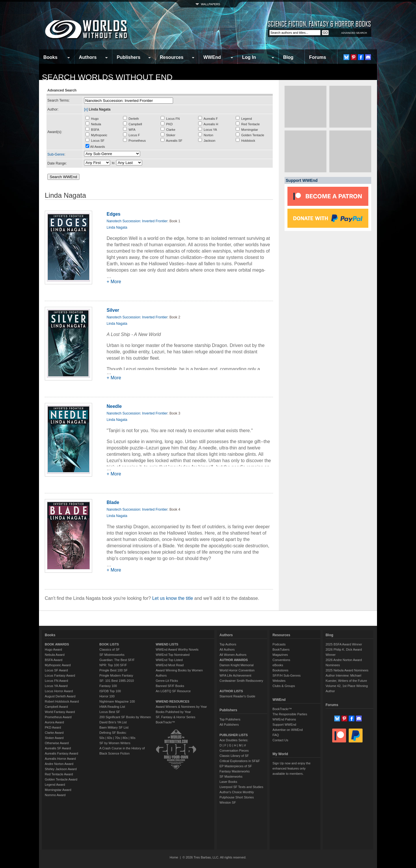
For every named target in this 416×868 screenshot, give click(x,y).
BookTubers (281, 649)
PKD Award (53, 727)
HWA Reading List (112, 707)
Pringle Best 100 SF (114, 670)
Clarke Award (54, 733)
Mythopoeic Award (58, 665)
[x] (86, 109)
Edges (114, 214)
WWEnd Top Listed (169, 660)
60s (110, 738)
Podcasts (279, 644)
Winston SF (228, 802)
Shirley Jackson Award (61, 769)
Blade (113, 502)
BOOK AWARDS (57, 644)
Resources (172, 57)
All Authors (227, 649)
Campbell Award (56, 707)
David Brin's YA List (113, 722)
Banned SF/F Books (170, 686)
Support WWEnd (284, 725)
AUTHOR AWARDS (234, 660)
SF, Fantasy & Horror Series (175, 717)
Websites (279, 681)
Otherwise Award (57, 743)
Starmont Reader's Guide (237, 696)
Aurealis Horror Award (60, 759)
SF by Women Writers (115, 743)
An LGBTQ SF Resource (173, 691)
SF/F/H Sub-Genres (286, 675)
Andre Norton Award (59, 764)
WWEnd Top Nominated (173, 655)
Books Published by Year (173, 712)
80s (125, 738)
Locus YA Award (56, 686)
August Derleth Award (60, 696)
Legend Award (55, 785)
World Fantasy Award (60, 712)
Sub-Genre (56, 154)
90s (133, 738)
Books (50, 57)
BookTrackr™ (165, 722)
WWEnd (212, 57)
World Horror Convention (237, 670)
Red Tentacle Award (59, 774)
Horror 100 (107, 696)
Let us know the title (173, 598)
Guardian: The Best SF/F (117, 660)
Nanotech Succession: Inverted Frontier (137, 221)
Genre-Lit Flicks (167, 681)
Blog (288, 57)
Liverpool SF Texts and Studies (241, 787)
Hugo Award (53, 649)
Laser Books (228, 782)
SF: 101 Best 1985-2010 (117, 681)
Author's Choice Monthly (237, 792)
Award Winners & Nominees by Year (181, 707)
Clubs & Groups (284, 686)
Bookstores (280, 670)
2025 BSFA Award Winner (344, 644)
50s (102, 738)
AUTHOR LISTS (231, 691)
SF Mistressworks (112, 655)
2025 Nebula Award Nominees (347, 670)
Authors (88, 57)
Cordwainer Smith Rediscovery (241, 681)
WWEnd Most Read (170, 665)
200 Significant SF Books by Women (125, 717)
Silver (113, 310)
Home (174, 857)
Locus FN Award (56, 681)
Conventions (281, 660)
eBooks (278, 665)
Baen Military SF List (114, 727)
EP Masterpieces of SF (236, 766)
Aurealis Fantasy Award (61, 753)
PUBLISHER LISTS (234, 735)
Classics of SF (109, 649)
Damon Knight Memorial (237, 665)
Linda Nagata (117, 227)
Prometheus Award (58, 717)
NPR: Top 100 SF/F (113, 665)
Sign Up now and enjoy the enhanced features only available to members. (291, 768)
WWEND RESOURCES (173, 701)
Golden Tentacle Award (61, 779)
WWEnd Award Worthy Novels (177, 649)
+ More (114, 282)
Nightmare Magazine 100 (117, 701)
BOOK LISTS (109, 644)
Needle (114, 406)
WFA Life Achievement (235, 675)
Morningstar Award (58, 790)
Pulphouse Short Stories (237, 797)
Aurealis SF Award (58, 748)
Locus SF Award (56, 670)
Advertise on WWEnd (288, 730)
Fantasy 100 (108, 686)
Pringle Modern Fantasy (116, 675)
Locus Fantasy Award (60, 675)
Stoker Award (54, 738)
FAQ (276, 735)
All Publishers (229, 725)
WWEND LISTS (167, 644)
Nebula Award (55, 655)
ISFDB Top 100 (110, 691)
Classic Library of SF (234, 756)
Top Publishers (230, 719)
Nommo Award (55, 795)
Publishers (129, 57)
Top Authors (228, 644)
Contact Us (280, 740)
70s (117, 738)
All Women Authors (233, 655)
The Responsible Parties (290, 714)
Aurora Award (54, 722)
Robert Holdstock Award (62, 701)
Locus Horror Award (59, 691)
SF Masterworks (231, 776)
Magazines (280, 655)
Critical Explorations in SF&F (240, 761)
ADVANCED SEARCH (354, 33)
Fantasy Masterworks (235, 771)
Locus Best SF (110, 712)
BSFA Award (54, 660)
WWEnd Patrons (284, 719)
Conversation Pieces (234, 751)
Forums (318, 57)
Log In (249, 57)
